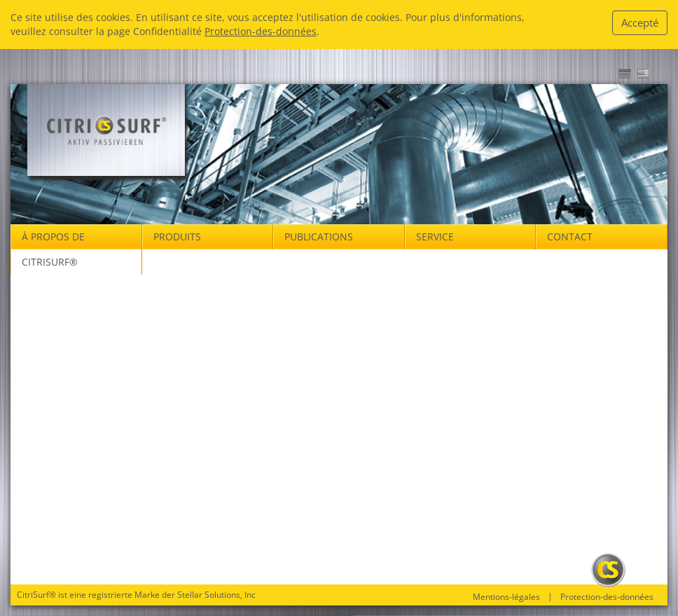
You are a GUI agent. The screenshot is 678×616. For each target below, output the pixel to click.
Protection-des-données (261, 31)
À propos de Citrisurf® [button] (53, 249)
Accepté (640, 22)
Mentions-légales (506, 597)
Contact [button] (570, 237)
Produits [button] (177, 237)
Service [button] (435, 237)
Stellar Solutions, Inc (216, 595)
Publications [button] (319, 237)
